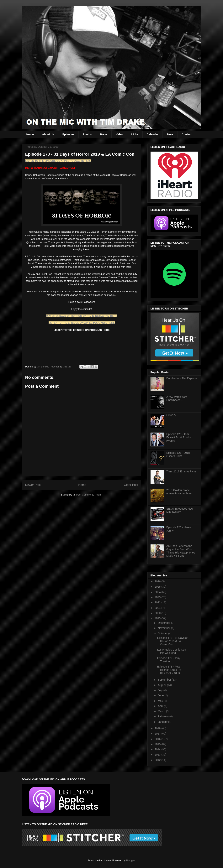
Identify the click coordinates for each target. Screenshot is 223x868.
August (162, 685)
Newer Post (33, 485)
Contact (187, 134)
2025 (158, 587)
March (162, 711)
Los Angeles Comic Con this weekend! (171, 651)
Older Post (131, 485)
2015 (158, 744)
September (165, 680)
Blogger (130, 860)
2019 (158, 618)
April (161, 706)
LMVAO (171, 415)
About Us (48, 134)
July (161, 690)
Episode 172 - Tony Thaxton (169, 660)
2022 (158, 602)
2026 (158, 581)
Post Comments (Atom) (89, 495)
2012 (158, 760)
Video (119, 134)
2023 (158, 597)
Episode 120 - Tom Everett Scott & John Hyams (179, 437)
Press (104, 134)
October (163, 633)
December (164, 623)
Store (170, 134)
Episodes (68, 134)
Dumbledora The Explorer (182, 378)
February (164, 716)
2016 (158, 739)
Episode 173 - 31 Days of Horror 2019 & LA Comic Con (172, 641)
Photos (87, 134)
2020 (158, 613)
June (161, 695)
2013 (158, 755)
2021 (158, 608)
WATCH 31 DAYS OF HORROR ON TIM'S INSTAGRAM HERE (82, 316)
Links (135, 134)
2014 (158, 749)
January (163, 722)
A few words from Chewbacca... (177, 399)
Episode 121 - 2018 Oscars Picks (178, 454)
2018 (158, 728)
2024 (158, 592)
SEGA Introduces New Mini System (180, 510)
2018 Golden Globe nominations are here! (179, 492)
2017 (158, 734)
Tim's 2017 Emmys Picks (181, 471)
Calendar (152, 134)
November (164, 628)
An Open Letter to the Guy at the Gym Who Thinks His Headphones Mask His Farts (181, 551)
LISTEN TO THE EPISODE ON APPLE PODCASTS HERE (58, 161)
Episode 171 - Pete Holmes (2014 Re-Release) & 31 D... (170, 670)
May (161, 701)
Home (30, 134)
